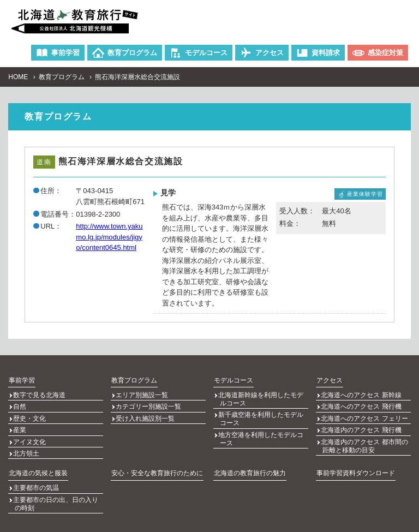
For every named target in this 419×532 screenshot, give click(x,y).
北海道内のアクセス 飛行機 (361, 423)
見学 (168, 193)
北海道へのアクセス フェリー (365, 413)
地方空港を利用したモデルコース (261, 434)
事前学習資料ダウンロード (355, 461)
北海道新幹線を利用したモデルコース (261, 397)
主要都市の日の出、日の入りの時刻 (56, 489)
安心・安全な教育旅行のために (157, 461)
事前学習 (21, 379)
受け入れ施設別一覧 (146, 413)
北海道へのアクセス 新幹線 (361, 393)
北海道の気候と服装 (38, 461)
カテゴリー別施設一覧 (149, 403)
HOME (18, 77)
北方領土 (27, 443)
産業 (20, 423)
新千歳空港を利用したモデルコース (261, 416)
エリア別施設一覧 (142, 393)
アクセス (329, 379)
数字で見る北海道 (40, 393)
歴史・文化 (30, 413)
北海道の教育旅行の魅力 (249, 461)
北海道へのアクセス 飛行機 (361, 403)
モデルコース (233, 379)
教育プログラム (62, 77)
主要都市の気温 (37, 475)
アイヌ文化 (30, 433)
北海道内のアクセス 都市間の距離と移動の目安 (365, 437)
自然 (20, 403)
